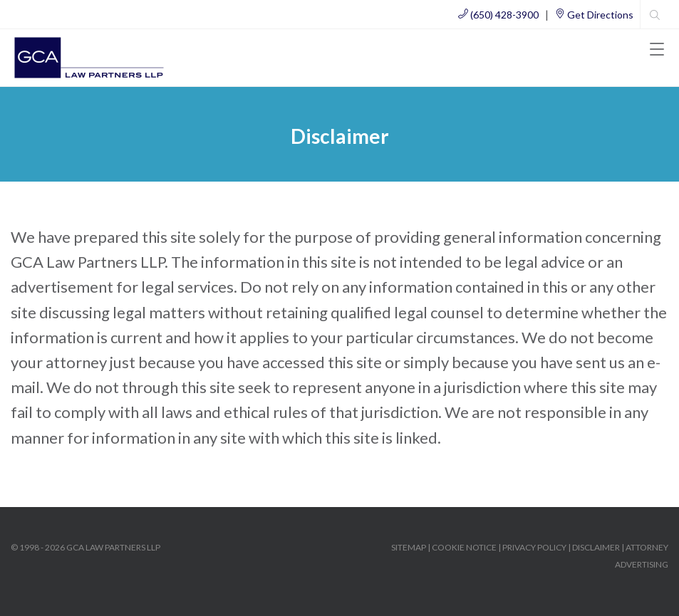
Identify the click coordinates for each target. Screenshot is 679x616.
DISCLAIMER (596, 547)
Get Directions (594, 15)
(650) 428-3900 (498, 15)
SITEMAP (409, 547)
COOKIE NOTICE (464, 547)
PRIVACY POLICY (534, 547)
